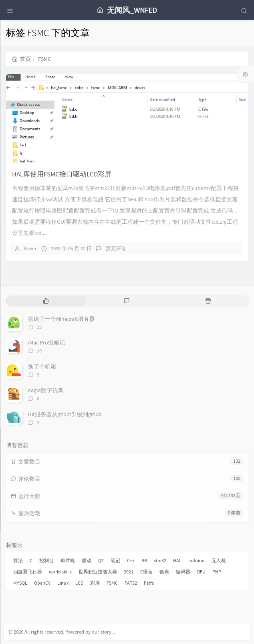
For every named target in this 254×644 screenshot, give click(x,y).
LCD (79, 583)
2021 (129, 572)
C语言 (146, 572)
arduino (197, 560)
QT (101, 560)
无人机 (219, 560)
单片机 (68, 560)
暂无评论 (116, 248)
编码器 (183, 572)
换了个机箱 (42, 367)
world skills (60, 572)
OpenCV (42, 583)
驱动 (87, 560)
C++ (131, 560)
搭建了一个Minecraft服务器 (61, 319)
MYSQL (20, 583)
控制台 (46, 560)
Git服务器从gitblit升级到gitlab (65, 414)
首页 (21, 59)
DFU (201, 572)
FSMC (112, 583)
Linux (63, 583)
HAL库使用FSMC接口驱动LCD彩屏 (62, 174)
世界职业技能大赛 (98, 572)
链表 (164, 572)
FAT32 (131, 583)
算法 (18, 560)
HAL (177, 560)
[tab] (46, 301)
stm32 (160, 560)
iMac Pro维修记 (46, 342)
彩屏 (95, 583)
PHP (217, 572)
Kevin (30, 248)
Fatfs (149, 583)
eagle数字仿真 (46, 390)
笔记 (115, 560)
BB (144, 560)
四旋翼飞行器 (28, 572)
